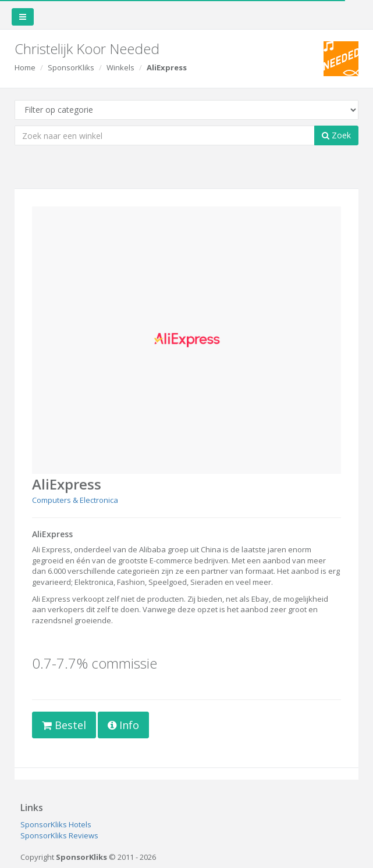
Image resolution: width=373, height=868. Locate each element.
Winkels (120, 67)
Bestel (64, 725)
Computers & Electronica (75, 500)
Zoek (336, 135)
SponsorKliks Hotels (56, 824)
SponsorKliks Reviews (59, 835)
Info (123, 725)
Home (25, 67)
